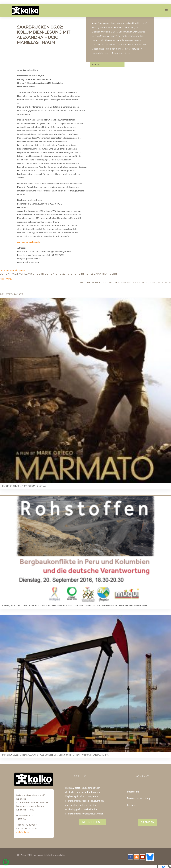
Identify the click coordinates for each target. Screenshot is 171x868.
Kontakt (131, 805)
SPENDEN (148, 822)
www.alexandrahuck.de (28, 242)
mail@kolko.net (23, 832)
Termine (96, 64)
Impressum (133, 792)
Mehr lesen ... (92, 822)
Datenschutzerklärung (139, 798)
